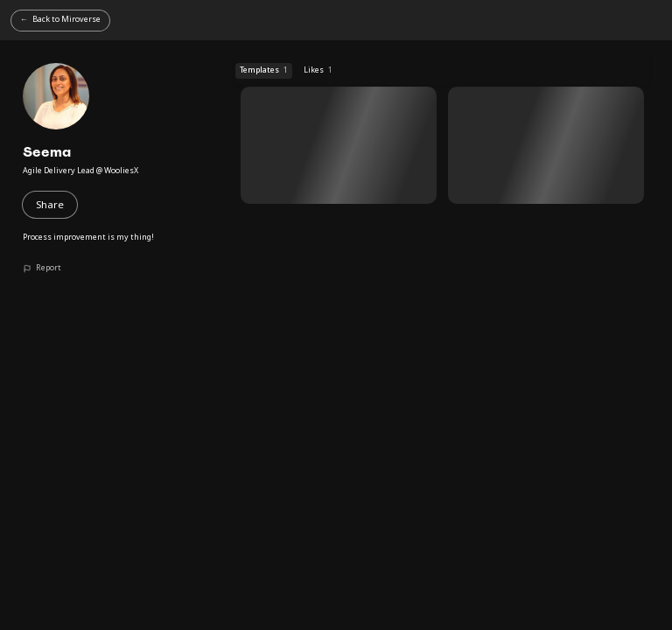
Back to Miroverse (66, 19)
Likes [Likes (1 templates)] (318, 70)
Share (50, 204)
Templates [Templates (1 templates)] (264, 70)
